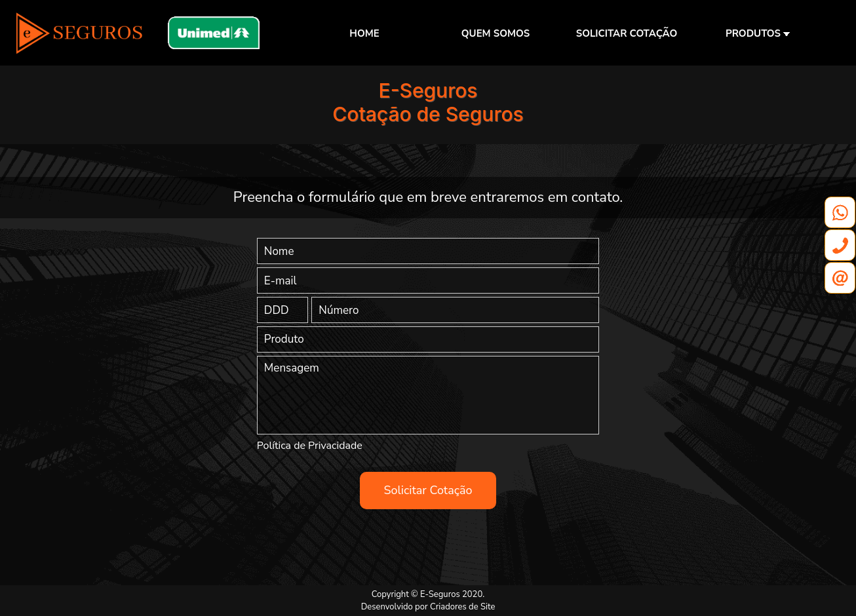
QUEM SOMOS (496, 33)
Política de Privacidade (310, 446)
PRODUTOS (758, 33)
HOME (364, 33)
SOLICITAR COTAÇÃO (627, 33)
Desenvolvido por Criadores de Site (428, 607)
